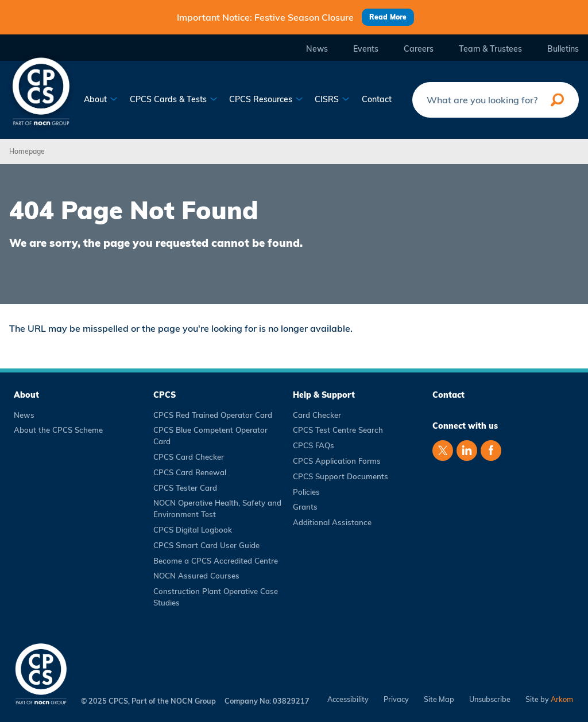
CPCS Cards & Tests (174, 100)
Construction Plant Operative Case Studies (216, 597)
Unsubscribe (490, 699)
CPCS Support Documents (341, 476)
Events (366, 49)
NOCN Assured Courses (196, 576)
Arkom (562, 699)
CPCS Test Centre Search (338, 430)
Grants (305, 507)
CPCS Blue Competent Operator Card (210, 436)
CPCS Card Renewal (190, 472)
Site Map (439, 699)
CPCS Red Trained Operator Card (213, 415)
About (101, 100)
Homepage (27, 151)
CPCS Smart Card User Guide (206, 545)
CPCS (165, 395)
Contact (377, 100)
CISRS (332, 100)
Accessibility (348, 699)
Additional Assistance (332, 522)
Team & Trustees (490, 49)
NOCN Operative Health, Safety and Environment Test (217, 508)
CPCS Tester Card (185, 488)
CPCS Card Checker (189, 457)
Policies (306, 492)
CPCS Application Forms (337, 461)
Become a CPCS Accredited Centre (216, 561)
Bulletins (563, 49)
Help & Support (324, 395)
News (317, 49)
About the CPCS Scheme (58, 430)
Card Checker (317, 415)
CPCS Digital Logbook (193, 530)
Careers (419, 49)
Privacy (396, 699)
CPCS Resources (266, 100)
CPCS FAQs (314, 445)
